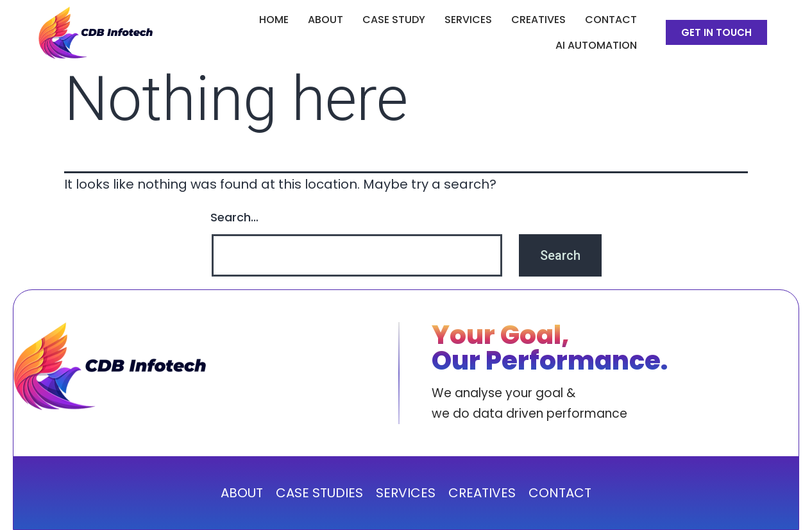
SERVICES (468, 20)
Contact (611, 20)
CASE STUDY (394, 20)
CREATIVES (538, 20)
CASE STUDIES (319, 493)
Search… (234, 217)
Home (274, 20)
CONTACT (560, 493)
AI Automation (596, 45)
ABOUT (326, 20)
